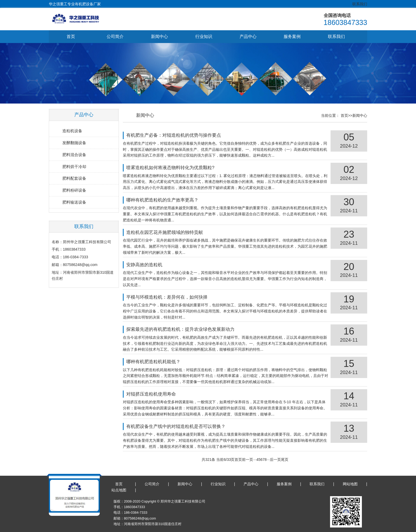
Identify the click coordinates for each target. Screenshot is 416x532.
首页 (71, 37)
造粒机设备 (72, 131)
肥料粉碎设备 (74, 190)
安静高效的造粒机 (150, 265)
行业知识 (204, 37)
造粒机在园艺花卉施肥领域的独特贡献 (170, 232)
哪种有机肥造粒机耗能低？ (159, 362)
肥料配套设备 (74, 179)
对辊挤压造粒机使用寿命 (157, 394)
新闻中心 (159, 37)
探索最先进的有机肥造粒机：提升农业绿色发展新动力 (186, 330)
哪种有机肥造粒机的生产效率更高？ (168, 200)
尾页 (287, 460)
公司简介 (115, 37)
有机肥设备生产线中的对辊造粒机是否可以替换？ (181, 426)
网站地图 (350, 484)
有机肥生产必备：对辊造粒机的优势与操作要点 (179, 136)
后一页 (278, 460)
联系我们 (360, 4)
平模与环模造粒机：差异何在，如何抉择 (172, 297)
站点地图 (119, 490)
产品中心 (248, 37)
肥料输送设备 (74, 202)
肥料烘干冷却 (74, 167)
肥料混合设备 (74, 155)
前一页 (250, 460)
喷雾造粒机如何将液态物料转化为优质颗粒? (176, 168)
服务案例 (292, 37)
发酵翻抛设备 (74, 143)
